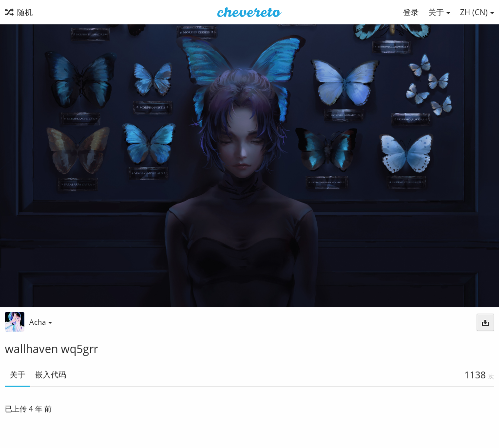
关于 (18, 374)
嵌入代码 (51, 374)
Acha (41, 322)
